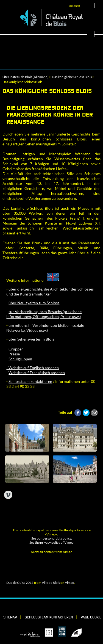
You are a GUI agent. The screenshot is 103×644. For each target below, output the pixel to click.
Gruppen (16, 349)
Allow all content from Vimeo (51, 552)
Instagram (62, 607)
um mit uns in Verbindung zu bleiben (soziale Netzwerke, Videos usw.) (45, 328)
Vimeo (69, 583)
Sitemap (10, 618)
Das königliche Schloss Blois (72, 77)
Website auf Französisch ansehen (37, 373)
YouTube (71, 607)
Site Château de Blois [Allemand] (26, 77)
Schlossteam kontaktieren (30, 381)
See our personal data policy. (52, 538)
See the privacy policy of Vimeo (51, 542)
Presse (14, 354)
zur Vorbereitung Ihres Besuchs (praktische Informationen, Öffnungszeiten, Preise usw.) (44, 314)
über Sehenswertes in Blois (31, 339)
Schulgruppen (20, 359)
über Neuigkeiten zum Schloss (34, 303)
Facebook (34, 607)
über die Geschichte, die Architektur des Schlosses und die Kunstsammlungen (50, 291)
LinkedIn (43, 607)
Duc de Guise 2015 (20, 583)
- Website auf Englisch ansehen (33, 368)
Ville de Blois (51, 583)
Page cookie (91, 618)
